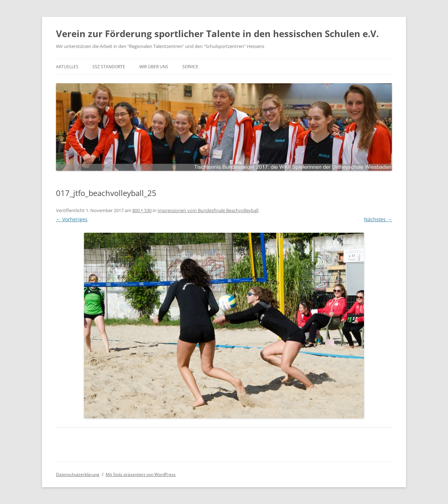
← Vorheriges (72, 219)
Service (190, 67)
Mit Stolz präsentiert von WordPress (141, 474)
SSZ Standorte (109, 67)
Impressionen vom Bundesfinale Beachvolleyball (208, 210)
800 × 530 (142, 210)
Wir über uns (154, 67)
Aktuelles (67, 67)
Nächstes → (378, 219)
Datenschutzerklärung (78, 474)
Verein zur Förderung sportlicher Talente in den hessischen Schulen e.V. (217, 34)
